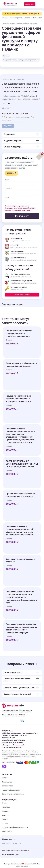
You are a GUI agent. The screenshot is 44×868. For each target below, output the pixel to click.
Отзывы (5, 819)
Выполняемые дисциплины (13, 794)
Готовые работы (17, 18)
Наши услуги (26, 711)
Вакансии (6, 811)
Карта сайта (7, 831)
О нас (4, 803)
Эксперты (6, 807)
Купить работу (22, 216)
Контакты (6, 815)
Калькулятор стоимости (13, 715)
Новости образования (11, 790)
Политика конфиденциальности (15, 827)
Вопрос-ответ (7, 786)
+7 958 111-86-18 (12, 844)
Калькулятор (7, 782)
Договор (5, 823)
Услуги (4, 778)
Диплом (28, 18)
